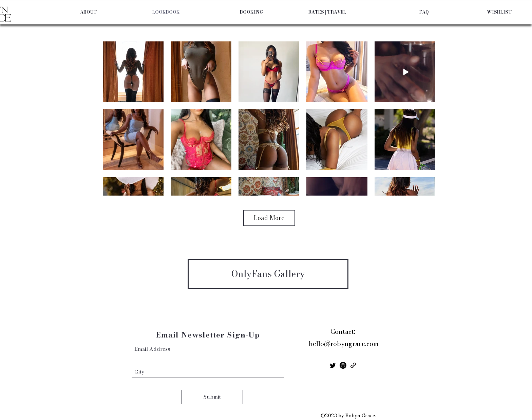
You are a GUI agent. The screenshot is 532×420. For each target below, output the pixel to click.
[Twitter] (333, 365)
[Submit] (212, 397)
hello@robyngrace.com (344, 344)
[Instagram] (343, 365)
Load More (269, 218)
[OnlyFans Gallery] (268, 274)
